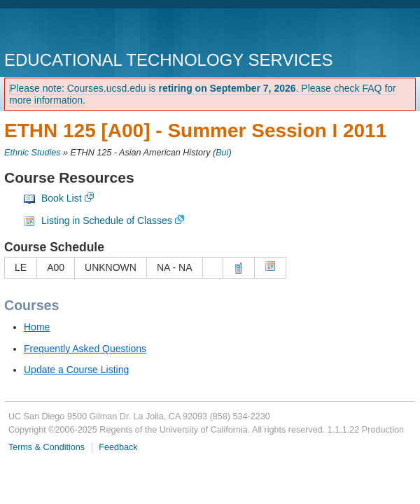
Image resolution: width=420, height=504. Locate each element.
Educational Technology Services (168, 60)
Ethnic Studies (33, 153)
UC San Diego (84, 31)
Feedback (118, 447)
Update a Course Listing (76, 370)
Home (37, 327)
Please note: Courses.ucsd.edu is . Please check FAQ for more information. (203, 94)
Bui (222, 153)
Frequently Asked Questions (85, 349)
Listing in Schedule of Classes (107, 220)
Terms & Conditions (47, 447)
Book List (62, 198)
